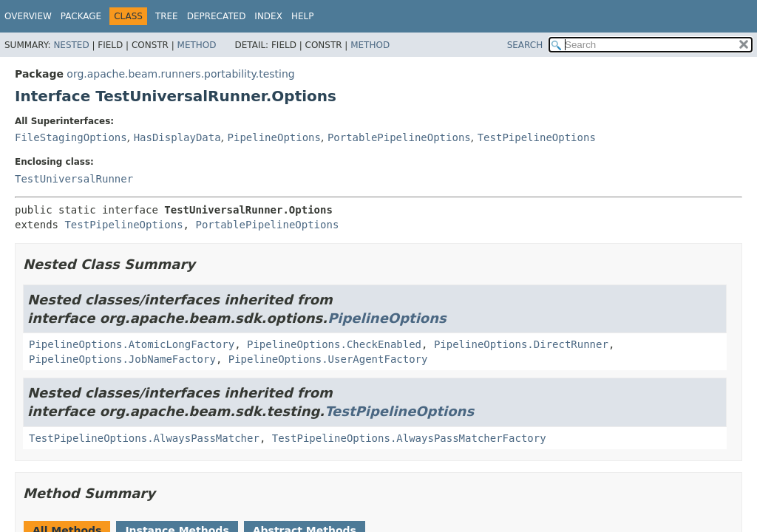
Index (268, 16)
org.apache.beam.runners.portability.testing (180, 74)
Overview (28, 16)
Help (303, 16)
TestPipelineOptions (537, 137)
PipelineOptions (274, 137)
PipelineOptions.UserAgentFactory (328, 359)
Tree (167, 16)
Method (197, 45)
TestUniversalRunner (74, 179)
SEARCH (525, 45)
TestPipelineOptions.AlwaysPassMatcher (144, 438)
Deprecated (217, 16)
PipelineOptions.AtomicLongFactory (132, 344)
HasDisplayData (177, 137)
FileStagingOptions (71, 137)
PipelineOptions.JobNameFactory (122, 359)
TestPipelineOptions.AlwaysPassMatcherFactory (409, 438)
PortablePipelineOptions (399, 137)
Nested (71, 45)
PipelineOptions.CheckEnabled (334, 344)
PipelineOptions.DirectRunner (521, 344)
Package (81, 16)
